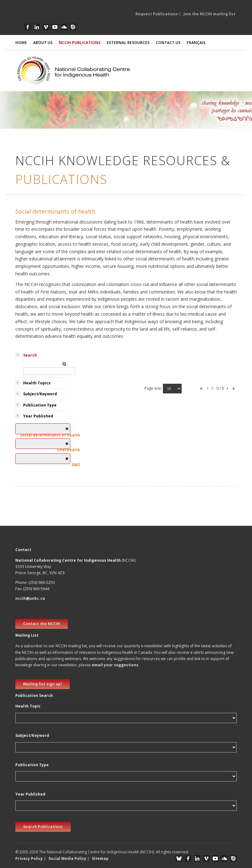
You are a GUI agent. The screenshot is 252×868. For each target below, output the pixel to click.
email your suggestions (115, 665)
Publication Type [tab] (40, 405)
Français (196, 43)
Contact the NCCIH (42, 624)
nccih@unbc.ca (30, 598)
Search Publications (43, 827)
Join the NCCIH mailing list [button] (209, 14)
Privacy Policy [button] (29, 858)
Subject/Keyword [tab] (40, 394)
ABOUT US (43, 43)
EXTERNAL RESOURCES (128, 43)
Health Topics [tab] (37, 383)
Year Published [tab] (38, 416)
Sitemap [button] (100, 858)
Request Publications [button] (157, 14)
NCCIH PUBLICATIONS (80, 43)
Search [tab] (30, 355)
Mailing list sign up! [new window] (43, 684)
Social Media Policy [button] (67, 858)
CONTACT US (168, 43)
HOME (21, 43)
